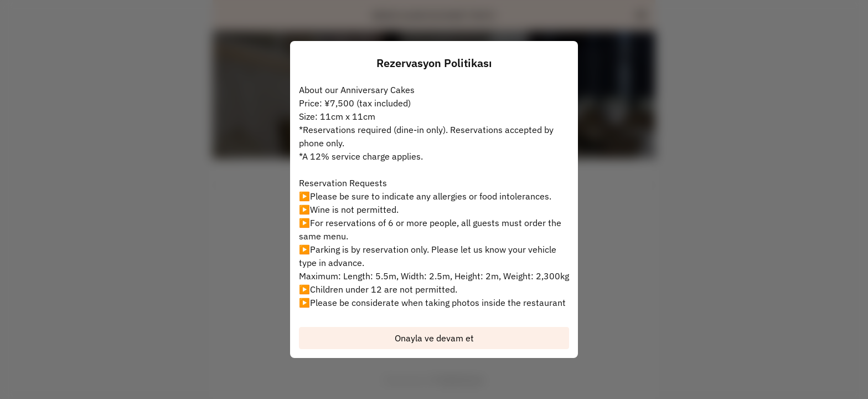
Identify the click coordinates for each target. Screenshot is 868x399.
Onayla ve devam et (434, 338)
